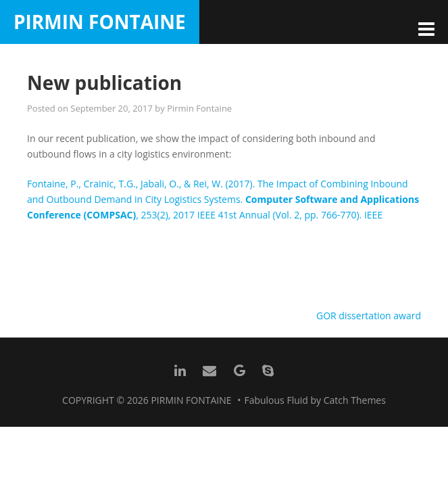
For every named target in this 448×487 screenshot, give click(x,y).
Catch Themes (355, 400)
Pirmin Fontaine (100, 22)
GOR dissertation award (369, 316)
